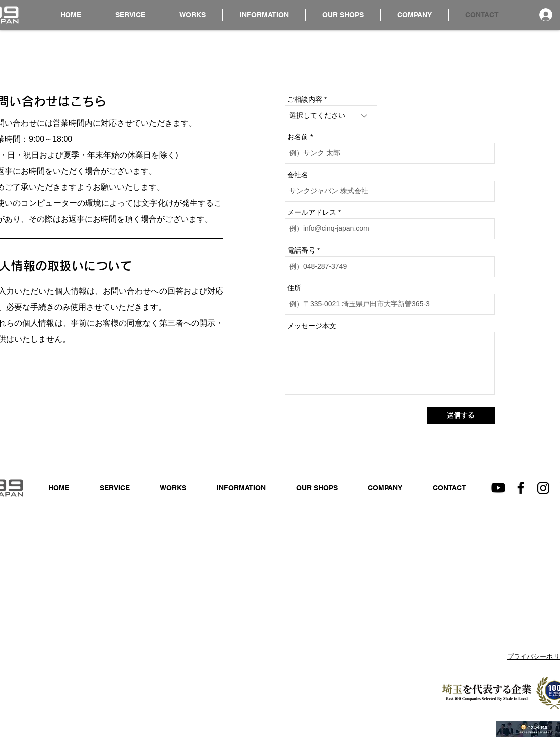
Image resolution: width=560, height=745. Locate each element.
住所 (294, 288)
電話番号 (301, 250)
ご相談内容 (305, 99)
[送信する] (461, 416)
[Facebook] (521, 488)
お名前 (298, 137)
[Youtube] (498, 488)
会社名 (298, 175)
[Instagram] (543, 488)
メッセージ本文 (312, 326)
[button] (264, 15)
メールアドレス (312, 212)
